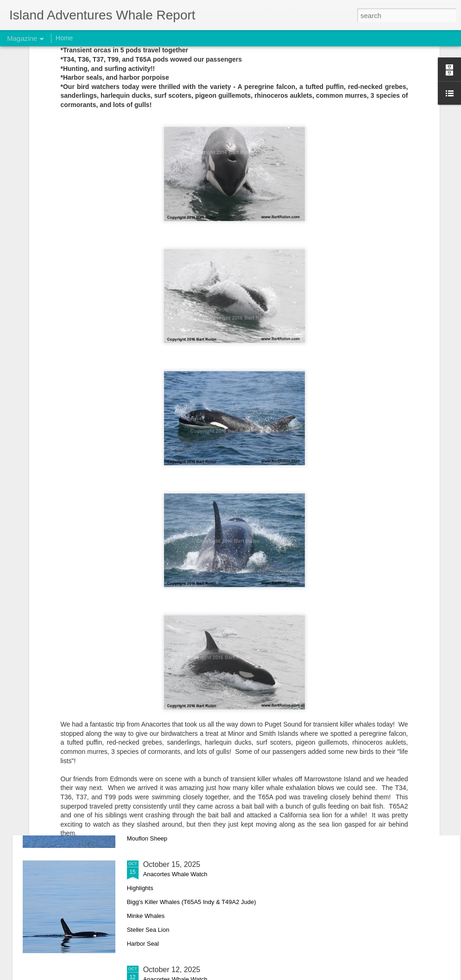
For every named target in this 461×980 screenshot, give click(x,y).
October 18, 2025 (172, 654)
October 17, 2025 (172, 759)
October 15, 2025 (172, 864)
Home (64, 38)
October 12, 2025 (172, 970)
